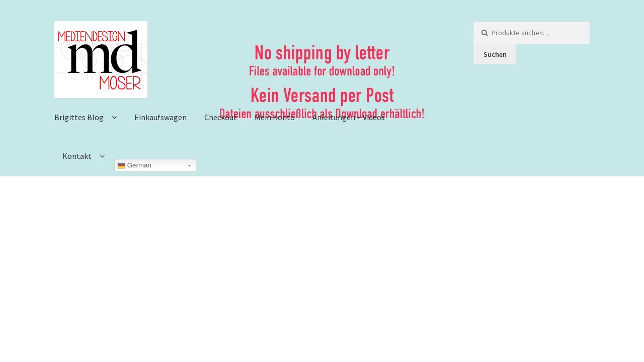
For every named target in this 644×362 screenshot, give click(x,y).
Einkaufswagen (160, 117)
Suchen (495, 54)
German (134, 165)
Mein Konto (275, 117)
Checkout (221, 117)
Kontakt (77, 156)
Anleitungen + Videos (349, 117)
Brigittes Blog (79, 117)
